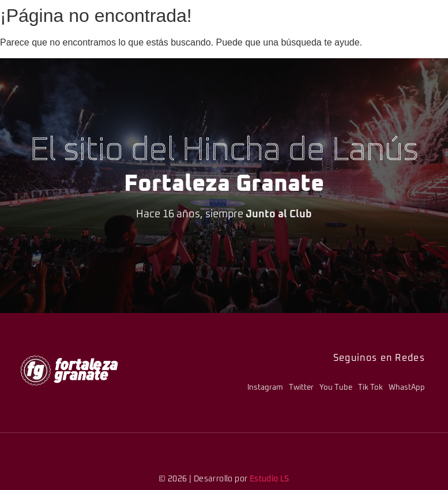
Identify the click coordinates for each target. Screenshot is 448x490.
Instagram (265, 388)
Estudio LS (270, 479)
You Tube (336, 388)
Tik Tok (370, 388)
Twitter (301, 388)
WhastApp (407, 388)
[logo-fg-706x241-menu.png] (69, 370)
